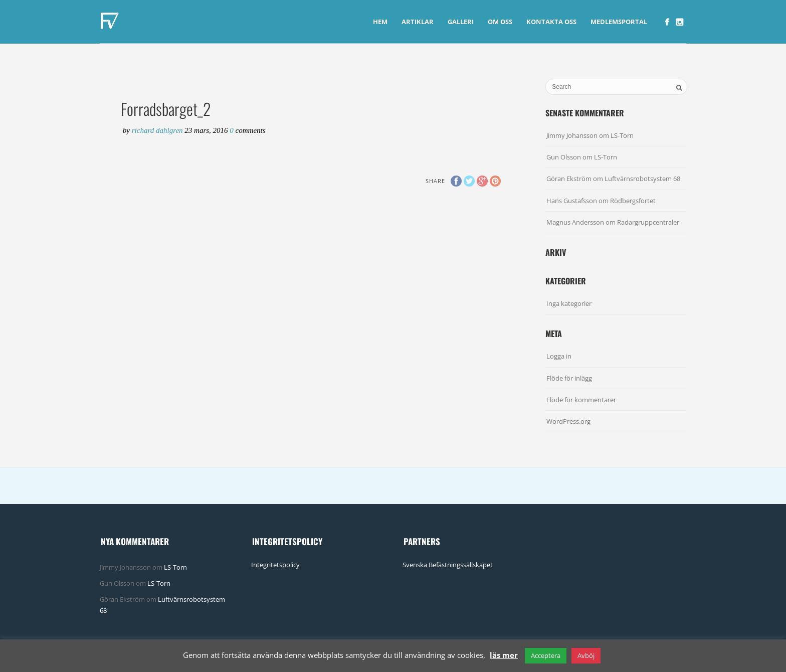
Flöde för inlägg (569, 378)
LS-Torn (622, 135)
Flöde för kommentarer (581, 400)
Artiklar (418, 22)
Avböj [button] (586, 655)
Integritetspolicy (275, 565)
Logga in (559, 356)
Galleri (461, 22)
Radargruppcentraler (648, 222)
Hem (380, 22)
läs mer (504, 655)
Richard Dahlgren (158, 130)
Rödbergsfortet (633, 201)
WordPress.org (568, 421)
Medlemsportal (619, 22)
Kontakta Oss (551, 22)
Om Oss (500, 22)
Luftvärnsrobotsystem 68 (642, 179)
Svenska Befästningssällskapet (448, 565)
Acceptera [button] (546, 655)
